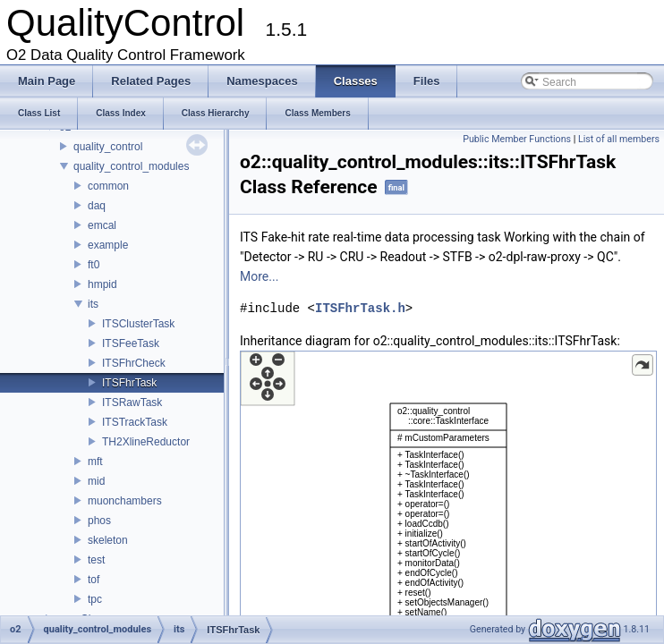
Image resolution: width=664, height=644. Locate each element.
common (108, 186)
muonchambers (125, 501)
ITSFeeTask (131, 343)
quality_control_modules (131, 166)
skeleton (108, 540)
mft (95, 462)
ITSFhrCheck (134, 363)
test (96, 560)
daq (97, 206)
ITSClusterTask (138, 324)
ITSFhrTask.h (360, 308)
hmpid (102, 284)
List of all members (619, 139)
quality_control (108, 147)
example (108, 245)
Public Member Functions (517, 139)
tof (94, 580)
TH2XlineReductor (146, 442)
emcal (102, 225)
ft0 (94, 265)
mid (96, 481)
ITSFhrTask (129, 383)
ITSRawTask (132, 402)
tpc (95, 599)
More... (259, 276)
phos (99, 521)
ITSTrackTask (135, 422)
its (93, 304)
